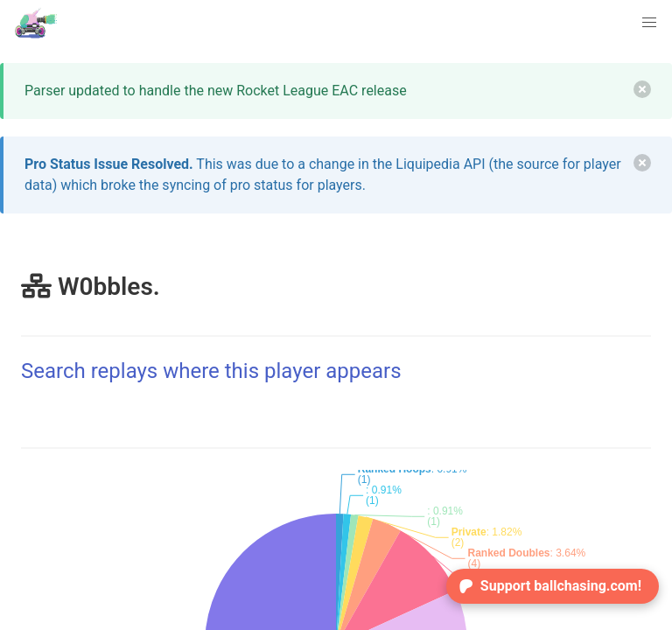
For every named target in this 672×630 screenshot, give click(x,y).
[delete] (642, 89)
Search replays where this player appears (211, 371)
